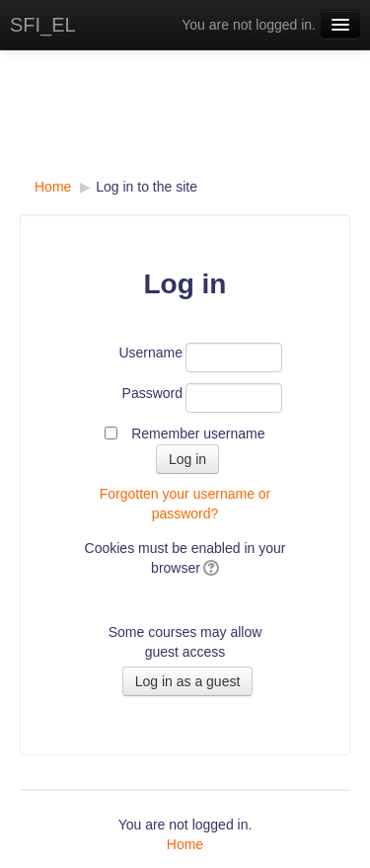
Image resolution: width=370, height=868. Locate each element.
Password (152, 393)
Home (53, 187)
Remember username (198, 434)
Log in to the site (147, 187)
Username (150, 353)
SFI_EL (43, 25)
